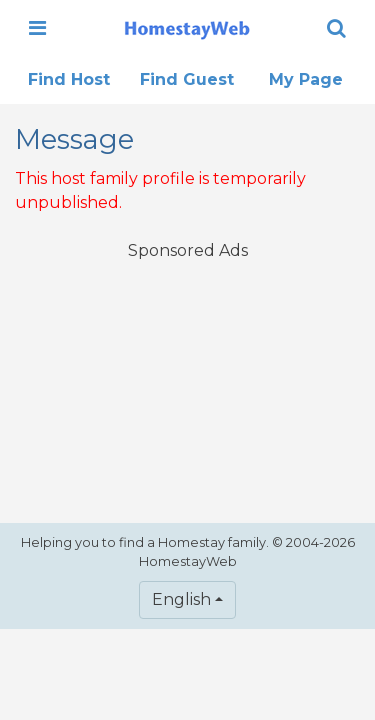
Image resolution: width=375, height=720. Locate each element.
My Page (306, 79)
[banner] (187, 28)
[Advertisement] (188, 379)
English (181, 599)
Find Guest (187, 79)
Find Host (69, 79)
